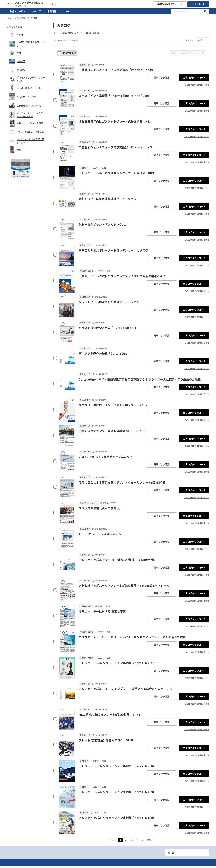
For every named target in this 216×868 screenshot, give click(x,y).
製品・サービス (18, 11)
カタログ (36, 11)
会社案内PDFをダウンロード (170, 4)
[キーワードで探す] (205, 11)
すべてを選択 (67, 53)
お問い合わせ (198, 4)
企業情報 (52, 11)
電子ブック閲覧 (162, 77)
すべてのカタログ (15, 27)
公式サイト (21, 6)
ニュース (67, 11)
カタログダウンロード (194, 77)
